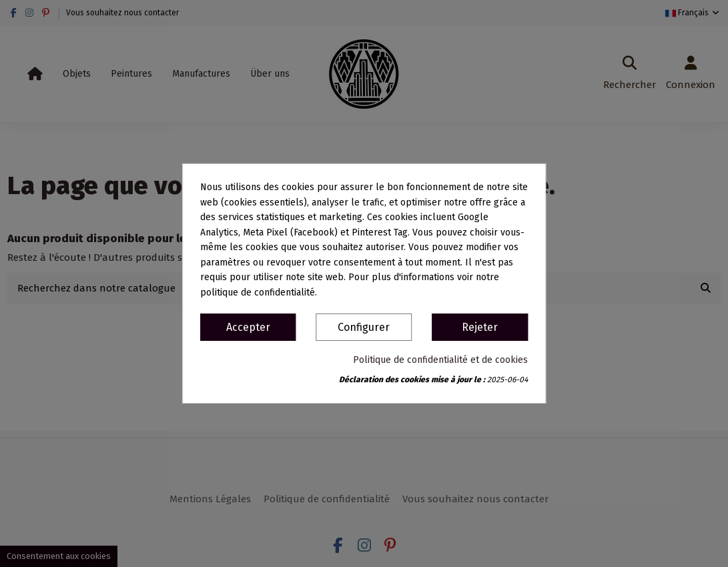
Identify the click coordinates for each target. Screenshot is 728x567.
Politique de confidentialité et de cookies (440, 360)
